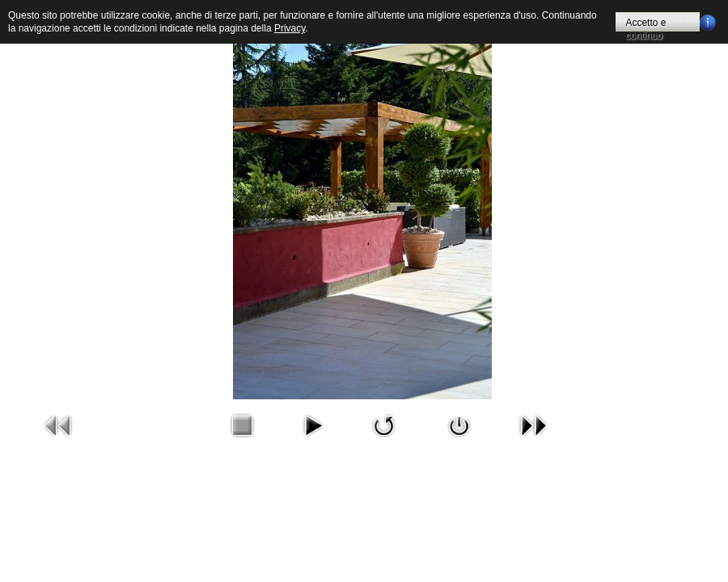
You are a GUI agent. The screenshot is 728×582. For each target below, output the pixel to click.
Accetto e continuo (645, 24)
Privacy (290, 28)
